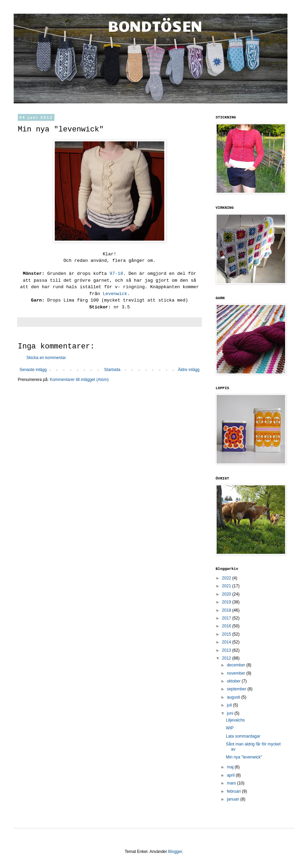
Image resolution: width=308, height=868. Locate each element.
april (231, 775)
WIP (230, 728)
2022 (227, 578)
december (237, 665)
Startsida (112, 370)
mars (232, 783)
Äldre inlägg (189, 370)
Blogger (175, 852)
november (237, 673)
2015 (227, 634)
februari (234, 791)
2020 (227, 594)
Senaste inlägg (33, 370)
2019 (227, 602)
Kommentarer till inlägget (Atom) (79, 380)
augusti (234, 697)
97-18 (116, 274)
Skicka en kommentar (46, 358)
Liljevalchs (235, 720)
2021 (227, 586)
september (237, 689)
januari (234, 799)
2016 (227, 626)
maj (231, 767)
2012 (227, 658)
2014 (227, 642)
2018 (227, 610)
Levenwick (115, 294)
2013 (227, 650)
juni (231, 713)
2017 (227, 618)
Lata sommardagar (243, 736)
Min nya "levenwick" (244, 757)
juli (230, 705)
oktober (234, 681)
